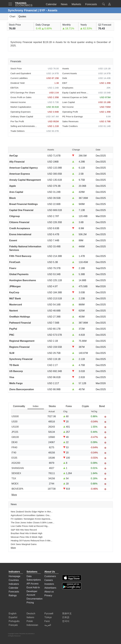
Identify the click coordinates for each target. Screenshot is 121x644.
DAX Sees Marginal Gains (24, 544)
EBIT (65, 83)
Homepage (15, 576)
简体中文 (67, 613)
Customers (50, 576)
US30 (15, 422)
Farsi (47, 621)
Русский (49, 613)
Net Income (68, 107)
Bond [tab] (102, 406)
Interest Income (18, 102)
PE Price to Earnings (73, 116)
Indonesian (32, 625)
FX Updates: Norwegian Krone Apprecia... (31, 519)
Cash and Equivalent (21, 73)
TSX (14, 478)
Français (13, 625)
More (13, 548)
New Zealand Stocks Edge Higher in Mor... (32, 512)
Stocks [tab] (52, 406)
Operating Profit (70, 112)
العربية (48, 625)
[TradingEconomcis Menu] (11, 4)
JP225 (15, 432)
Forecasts (14, 592)
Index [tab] (36, 406)
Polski (30, 621)
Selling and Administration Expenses (24, 126)
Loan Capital (69, 102)
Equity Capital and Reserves (76, 93)
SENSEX (16, 473)
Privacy (48, 595)
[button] (109, 5)
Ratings (13, 595)
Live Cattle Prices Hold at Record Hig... (30, 526)
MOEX (15, 484)
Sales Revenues (70, 121)
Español (13, 617)
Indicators (14, 584)
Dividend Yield (18, 83)
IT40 (14, 453)
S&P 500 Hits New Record (24, 530)
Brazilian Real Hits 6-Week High (27, 533)
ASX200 (16, 463)
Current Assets (70, 73)
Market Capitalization (21, 107)
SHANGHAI (18, 468)
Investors (49, 584)
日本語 (66, 617)
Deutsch (31, 613)
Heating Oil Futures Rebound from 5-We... (32, 541)
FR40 (14, 447)
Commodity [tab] (19, 406)
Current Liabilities (19, 78)
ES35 (14, 458)
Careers (49, 580)
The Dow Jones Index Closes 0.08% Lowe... (33, 522)
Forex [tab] (69, 406)
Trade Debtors (18, 131)
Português (14, 621)
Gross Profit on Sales (21, 97)
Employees (68, 88)
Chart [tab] (13, 16)
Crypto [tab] (85, 406)
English (13, 613)
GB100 (15, 437)
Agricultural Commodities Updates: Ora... (31, 515)
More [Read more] (14, 495)
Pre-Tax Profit (17, 121)
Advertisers (50, 588)
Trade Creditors (70, 126)
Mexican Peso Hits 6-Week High (27, 537)
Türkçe (48, 617)
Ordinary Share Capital (22, 116)
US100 (15, 427)
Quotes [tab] (22, 16)
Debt (65, 78)
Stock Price (16, 68)
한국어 (66, 621)
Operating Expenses (21, 112)
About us (49, 592)
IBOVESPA (17, 489)
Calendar (14, 588)
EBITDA (15, 88)
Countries (14, 580)
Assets (66, 68)
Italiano (30, 617)
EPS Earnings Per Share (23, 93)
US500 (15, 416)
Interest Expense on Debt (75, 97)
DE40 (15, 442)
